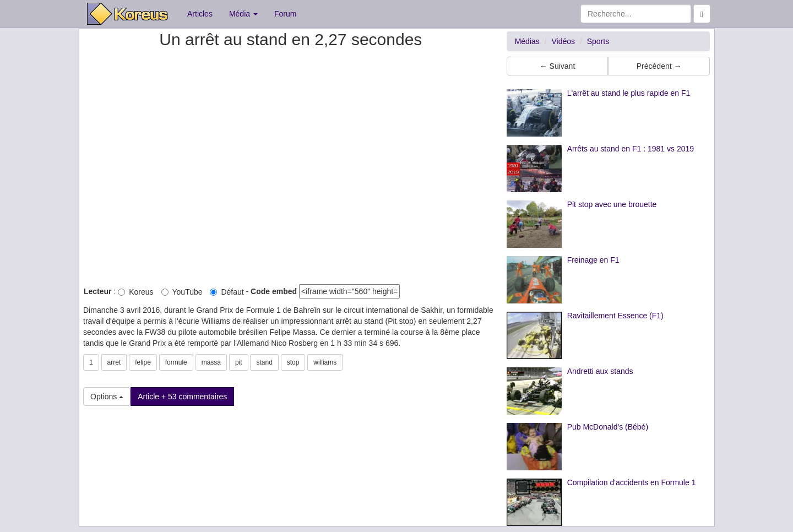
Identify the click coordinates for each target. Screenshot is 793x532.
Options (107, 397)
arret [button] (114, 362)
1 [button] (91, 362)
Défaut (227, 292)
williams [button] (325, 362)
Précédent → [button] (659, 66)
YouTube (182, 292)
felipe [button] (143, 362)
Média (243, 14)
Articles (200, 14)
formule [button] (176, 362)
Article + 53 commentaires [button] (182, 397)
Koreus (135, 292)
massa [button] (211, 362)
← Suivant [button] (558, 66)
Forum (285, 14)
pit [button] (239, 362)
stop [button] (293, 362)
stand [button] (264, 362)
